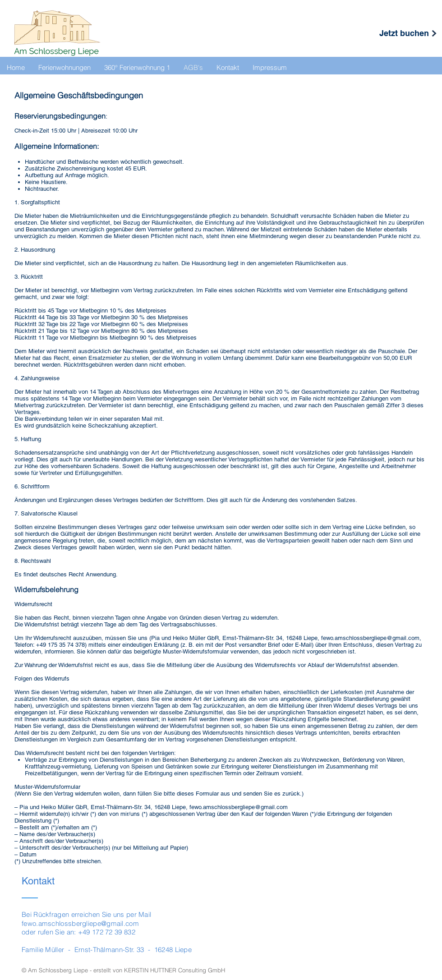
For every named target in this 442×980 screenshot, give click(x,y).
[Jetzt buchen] (404, 33)
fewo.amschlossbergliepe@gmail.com (370, 638)
